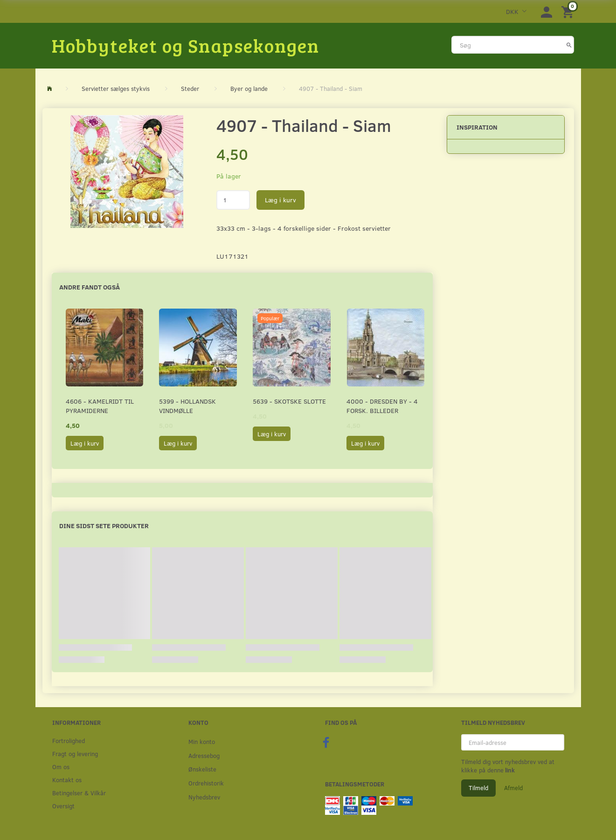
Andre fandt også (90, 287)
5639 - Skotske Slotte (289, 401)
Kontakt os (67, 780)
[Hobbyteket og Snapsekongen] (186, 45)
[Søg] (569, 45)
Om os (61, 767)
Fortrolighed (69, 740)
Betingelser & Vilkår (79, 793)
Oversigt (63, 806)
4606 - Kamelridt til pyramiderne (100, 406)
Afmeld (513, 788)
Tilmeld (478, 788)
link (509, 770)
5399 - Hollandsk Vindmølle (187, 406)
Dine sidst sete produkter (104, 526)
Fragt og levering (75, 754)
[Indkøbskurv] (569, 11)
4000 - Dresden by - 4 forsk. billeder (382, 406)
